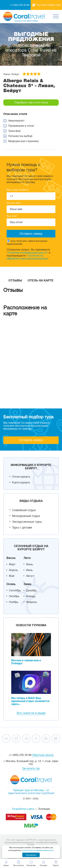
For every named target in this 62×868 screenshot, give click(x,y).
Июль (29, 570)
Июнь (30, 564)
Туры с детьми (22, 528)
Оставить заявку (31, 440)
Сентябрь (15, 591)
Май (12, 576)
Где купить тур (31, 768)
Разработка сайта (23, 809)
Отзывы (15, 280)
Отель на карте (41, 280)
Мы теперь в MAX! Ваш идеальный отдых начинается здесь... (30, 701)
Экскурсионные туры (27, 522)
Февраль (31, 602)
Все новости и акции (31, 713)
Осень (11, 584)
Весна (11, 558)
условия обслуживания (47, 842)
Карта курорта (21, 483)
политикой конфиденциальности (38, 850)
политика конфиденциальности (19, 842)
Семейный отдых (24, 510)
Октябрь (14, 596)
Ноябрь (14, 602)
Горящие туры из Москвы (29, 790)
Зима (27, 584)
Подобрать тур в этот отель (31, 103)
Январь (31, 596)
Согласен (31, 855)
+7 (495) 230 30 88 (19, 5)
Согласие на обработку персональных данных (27, 257)
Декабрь (31, 591)
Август (30, 576)
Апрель (13, 570)
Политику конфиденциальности (27, 253)
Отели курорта (21, 477)
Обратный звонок (43, 755)
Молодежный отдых (26, 516)
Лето (27, 558)
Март (12, 564)
